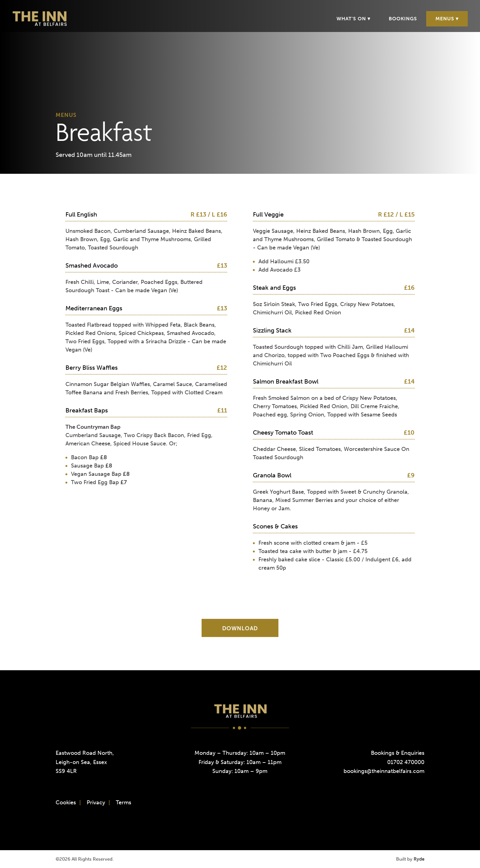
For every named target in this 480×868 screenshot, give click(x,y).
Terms (124, 802)
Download (240, 628)
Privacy (96, 802)
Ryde (419, 859)
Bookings (403, 19)
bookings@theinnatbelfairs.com (384, 771)
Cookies (66, 802)
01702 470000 (406, 762)
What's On (351, 19)
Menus (445, 19)
